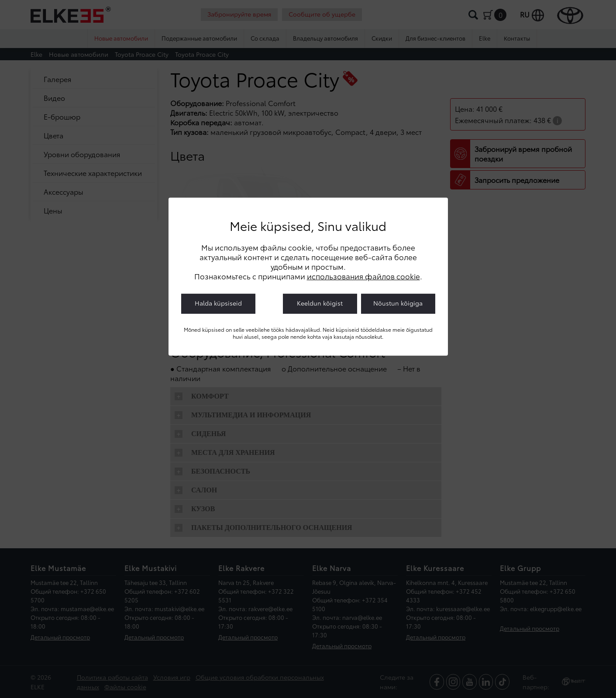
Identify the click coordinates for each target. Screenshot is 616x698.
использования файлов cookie (363, 275)
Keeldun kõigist (320, 303)
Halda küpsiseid (218, 303)
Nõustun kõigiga (398, 303)
